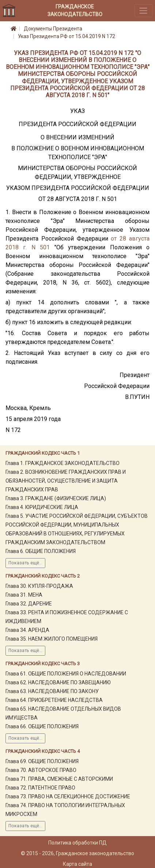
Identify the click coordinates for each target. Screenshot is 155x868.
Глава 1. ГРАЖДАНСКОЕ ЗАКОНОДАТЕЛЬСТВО (63, 463)
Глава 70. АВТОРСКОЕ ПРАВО (41, 770)
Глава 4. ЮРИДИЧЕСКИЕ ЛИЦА (42, 507)
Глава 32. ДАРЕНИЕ (29, 604)
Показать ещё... (25, 563)
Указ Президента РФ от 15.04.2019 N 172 (67, 36)
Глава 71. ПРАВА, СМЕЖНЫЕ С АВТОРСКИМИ (59, 779)
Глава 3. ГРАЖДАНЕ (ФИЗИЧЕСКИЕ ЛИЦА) (56, 498)
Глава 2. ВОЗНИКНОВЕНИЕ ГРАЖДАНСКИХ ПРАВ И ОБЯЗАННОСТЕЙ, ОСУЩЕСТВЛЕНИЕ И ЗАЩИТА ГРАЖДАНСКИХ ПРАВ (66, 481)
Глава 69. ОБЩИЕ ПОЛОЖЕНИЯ (42, 761)
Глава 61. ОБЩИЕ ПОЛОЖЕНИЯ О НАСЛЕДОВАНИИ (66, 674)
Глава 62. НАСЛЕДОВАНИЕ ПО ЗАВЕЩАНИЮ (58, 682)
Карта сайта (77, 864)
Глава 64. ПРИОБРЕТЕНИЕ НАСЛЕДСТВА (54, 700)
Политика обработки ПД (77, 843)
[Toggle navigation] (143, 10)
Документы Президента (53, 29)
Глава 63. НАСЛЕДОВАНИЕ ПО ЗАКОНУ (52, 691)
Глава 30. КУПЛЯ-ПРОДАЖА (39, 586)
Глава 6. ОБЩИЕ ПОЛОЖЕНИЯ (41, 551)
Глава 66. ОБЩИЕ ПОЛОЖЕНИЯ (42, 726)
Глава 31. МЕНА (24, 595)
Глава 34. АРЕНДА (27, 630)
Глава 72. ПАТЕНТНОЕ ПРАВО (40, 788)
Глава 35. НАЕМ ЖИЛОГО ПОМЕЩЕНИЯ (52, 639)
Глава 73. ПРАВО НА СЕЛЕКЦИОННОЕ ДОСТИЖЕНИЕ (68, 796)
